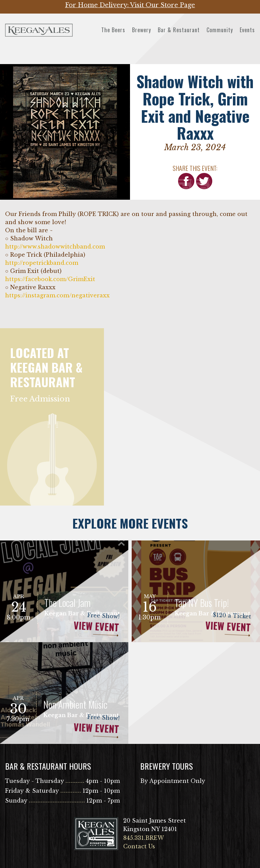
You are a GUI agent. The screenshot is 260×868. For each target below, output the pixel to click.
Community (220, 30)
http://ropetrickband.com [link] (42, 263)
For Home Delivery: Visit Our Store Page (130, 5)
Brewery (142, 30)
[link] (50, 279)
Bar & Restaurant (179, 30)
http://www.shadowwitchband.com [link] (55, 246)
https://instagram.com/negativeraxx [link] (57, 295)
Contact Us (139, 846)
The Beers (113, 30)
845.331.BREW (144, 838)
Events (247, 30)
